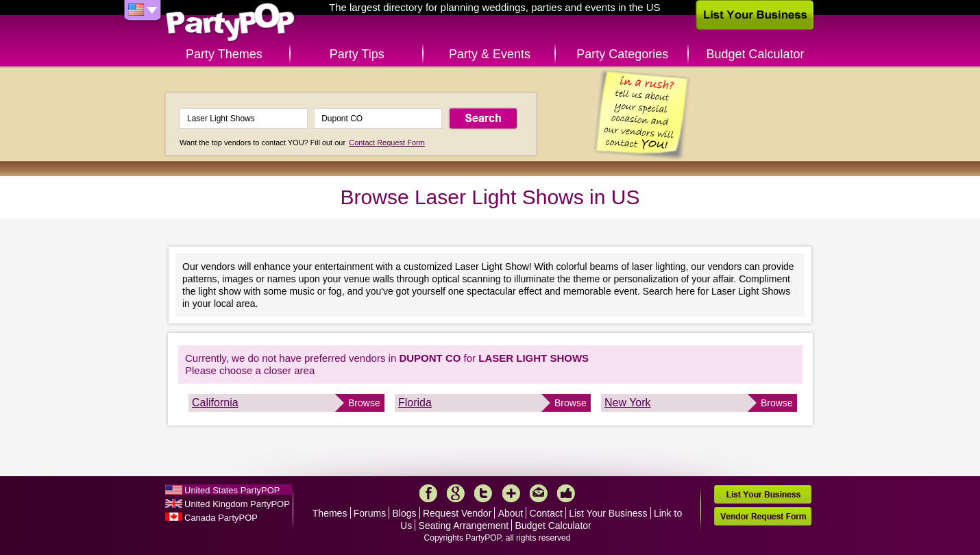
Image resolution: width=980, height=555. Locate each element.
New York (628, 403)
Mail (539, 493)
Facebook (428, 493)
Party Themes (224, 54)
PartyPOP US (230, 23)
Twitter (483, 493)
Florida (415, 403)
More (511, 493)
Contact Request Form (387, 143)
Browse (364, 403)
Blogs (405, 513)
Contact (546, 513)
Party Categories (622, 54)
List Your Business (608, 513)
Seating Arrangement (464, 526)
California (215, 403)
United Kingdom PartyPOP (237, 504)
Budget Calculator (756, 54)
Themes (330, 513)
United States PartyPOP (232, 490)
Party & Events (490, 54)
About (511, 513)
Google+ (456, 493)
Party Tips (357, 54)
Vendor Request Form (763, 516)
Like (566, 493)
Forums (370, 513)
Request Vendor (457, 513)
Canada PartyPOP (221, 518)
